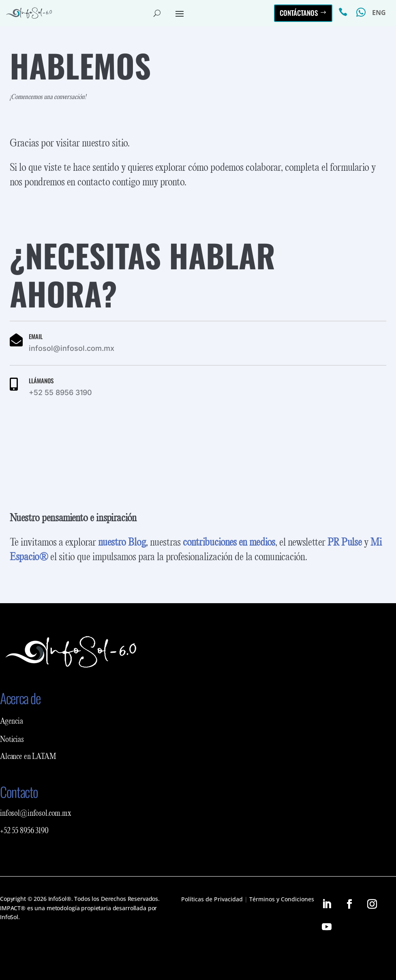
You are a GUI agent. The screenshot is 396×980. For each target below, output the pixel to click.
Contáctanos (299, 13)
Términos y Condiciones (282, 899)
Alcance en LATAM (28, 757)
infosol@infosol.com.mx (36, 814)
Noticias (12, 740)
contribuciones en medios (229, 543)
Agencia (12, 722)
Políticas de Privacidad (212, 899)
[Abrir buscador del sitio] (157, 13)
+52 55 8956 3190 (24, 831)
